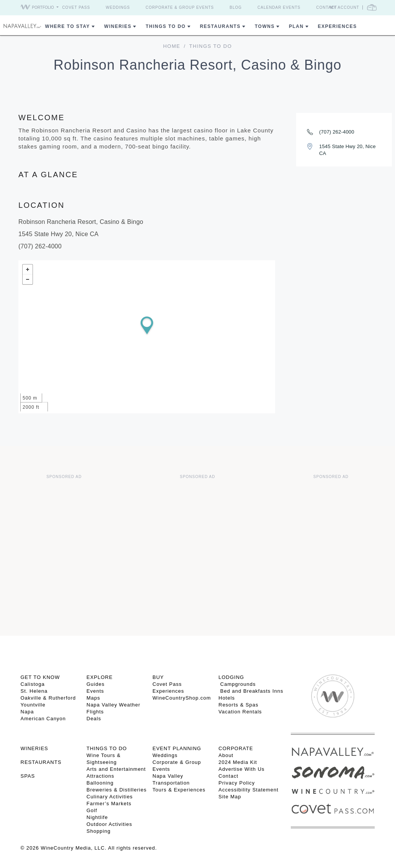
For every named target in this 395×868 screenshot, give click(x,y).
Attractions (100, 776)
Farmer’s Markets (109, 804)
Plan (296, 26)
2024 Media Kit (238, 762)
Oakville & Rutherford (48, 698)
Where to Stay (68, 26)
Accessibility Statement (248, 790)
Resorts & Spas (238, 705)
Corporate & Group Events (180, 7)
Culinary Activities (110, 797)
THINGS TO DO (107, 748)
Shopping (99, 831)
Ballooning (100, 783)
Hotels (227, 698)
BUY (158, 677)
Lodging (231, 677)
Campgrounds (237, 684)
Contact (327, 7)
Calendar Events (279, 7)
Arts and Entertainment (116, 769)
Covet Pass (76, 7)
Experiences (338, 26)
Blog (236, 7)
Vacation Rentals (240, 712)
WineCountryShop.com (182, 698)
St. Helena (34, 691)
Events (95, 691)
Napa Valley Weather (114, 705)
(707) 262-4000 (337, 132)
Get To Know (40, 677)
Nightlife (97, 817)
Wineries (118, 26)
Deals (94, 719)
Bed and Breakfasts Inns (251, 691)
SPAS (28, 776)
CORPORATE (236, 748)
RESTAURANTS (41, 762)
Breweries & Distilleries (117, 790)
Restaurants (220, 26)
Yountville (33, 705)
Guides (96, 684)
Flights (95, 712)
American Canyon (43, 719)
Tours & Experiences (179, 790)
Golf (92, 810)
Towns (265, 26)
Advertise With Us (241, 769)
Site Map (230, 797)
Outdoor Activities (109, 824)
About (226, 755)
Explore (100, 677)
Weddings (118, 7)
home (172, 46)
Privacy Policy (237, 783)
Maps (93, 698)
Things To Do (166, 26)
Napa (27, 712)
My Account (345, 7)
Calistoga (33, 684)
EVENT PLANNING (177, 748)
